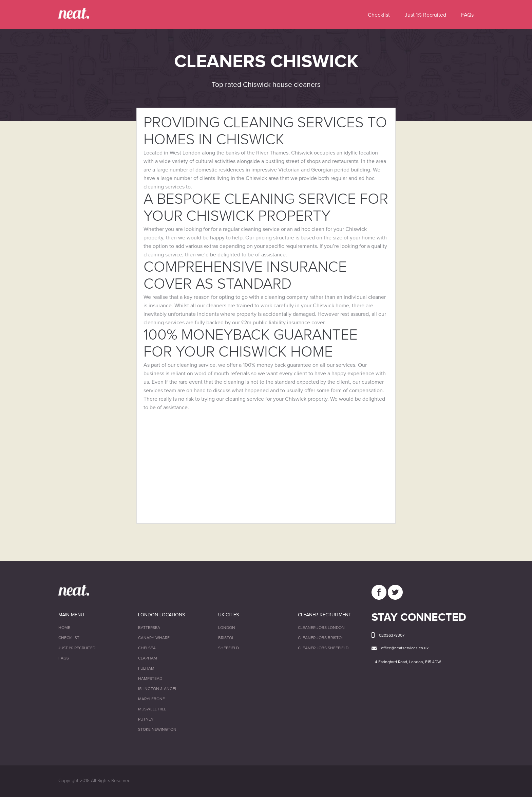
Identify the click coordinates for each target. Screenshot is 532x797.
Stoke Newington (157, 730)
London (227, 628)
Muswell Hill (152, 709)
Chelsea (147, 648)
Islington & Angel (158, 689)
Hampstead (150, 679)
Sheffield (229, 648)
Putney (146, 720)
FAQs (467, 15)
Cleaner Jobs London (321, 628)
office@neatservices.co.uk (405, 648)
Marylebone (151, 699)
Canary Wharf (154, 638)
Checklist (379, 15)
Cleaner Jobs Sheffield (323, 648)
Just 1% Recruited (425, 15)
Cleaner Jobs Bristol (321, 638)
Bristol (226, 638)
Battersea (149, 628)
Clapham (148, 658)
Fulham (146, 669)
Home (64, 628)
